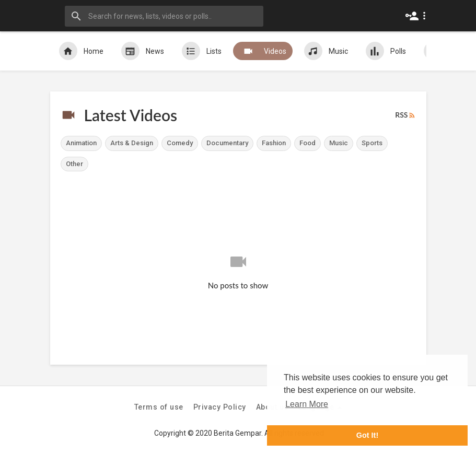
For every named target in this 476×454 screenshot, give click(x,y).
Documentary (227, 143)
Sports (372, 143)
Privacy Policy (220, 407)
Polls (386, 51)
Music (326, 51)
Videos (263, 51)
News (143, 51)
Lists (202, 51)
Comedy (180, 143)
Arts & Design (132, 143)
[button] (418, 16)
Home (81, 51)
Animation (81, 143)
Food (307, 143)
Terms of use (159, 407)
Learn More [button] (307, 404)
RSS (405, 115)
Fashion (274, 143)
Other (74, 164)
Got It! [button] (367, 435)
